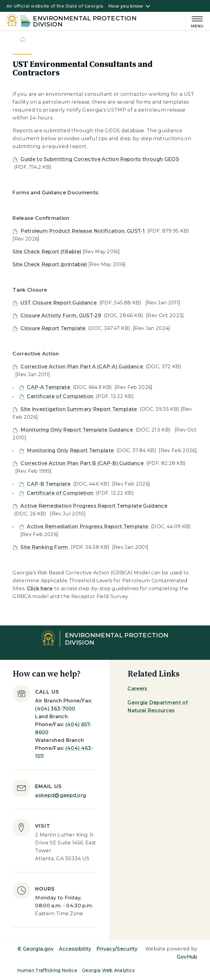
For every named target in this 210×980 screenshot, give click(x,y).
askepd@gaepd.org (61, 795)
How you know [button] (126, 6)
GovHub (187, 957)
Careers (137, 689)
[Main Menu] (195, 21)
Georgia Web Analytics (109, 970)
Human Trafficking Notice (47, 970)
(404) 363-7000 (55, 709)
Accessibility (75, 949)
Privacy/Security (117, 949)
